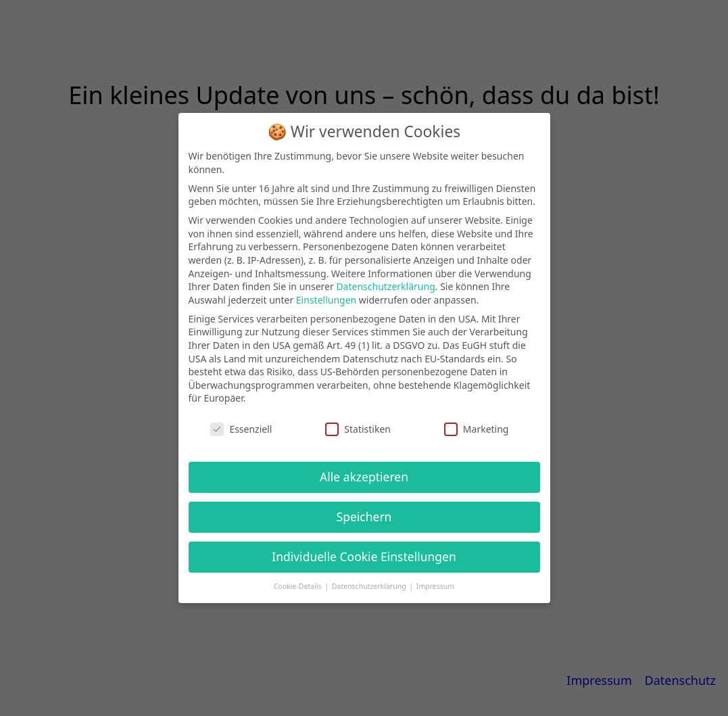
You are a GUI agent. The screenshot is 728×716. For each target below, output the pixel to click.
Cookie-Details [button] (298, 586)
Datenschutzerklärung (385, 286)
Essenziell (241, 429)
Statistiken (358, 429)
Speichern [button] (364, 517)
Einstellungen (326, 300)
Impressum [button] (435, 586)
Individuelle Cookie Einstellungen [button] (364, 556)
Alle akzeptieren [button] (364, 477)
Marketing (477, 429)
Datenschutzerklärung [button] (370, 586)
